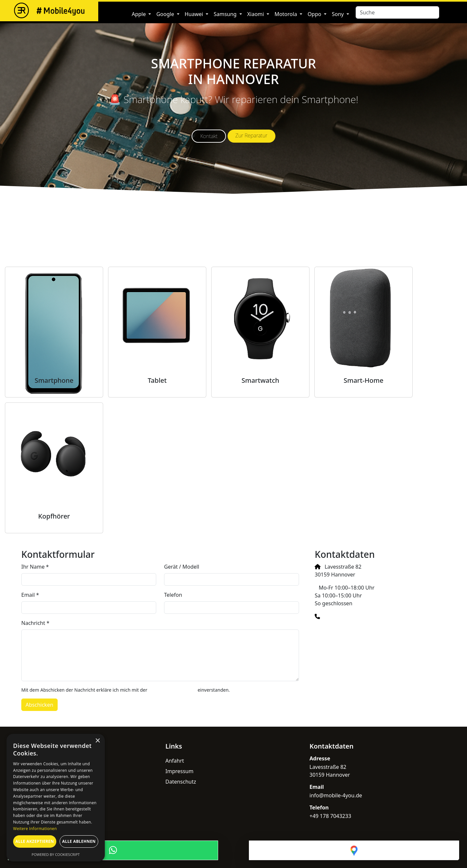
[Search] (397, 12)
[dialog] (56, 798)
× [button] (97, 741)
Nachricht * (35, 623)
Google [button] (166, 14)
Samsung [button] (226, 14)
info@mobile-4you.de (345, 629)
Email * (30, 595)
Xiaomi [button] (256, 14)
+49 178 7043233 (345, 616)
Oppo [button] (315, 14)
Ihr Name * (35, 567)
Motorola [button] (286, 14)
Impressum (179, 771)
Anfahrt (175, 761)
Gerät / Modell (182, 567)
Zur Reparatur (252, 135)
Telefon (173, 595)
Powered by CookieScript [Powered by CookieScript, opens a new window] (56, 854)
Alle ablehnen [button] (79, 841)
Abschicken (39, 705)
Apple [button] (139, 14)
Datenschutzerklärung (172, 690)
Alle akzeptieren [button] (35, 841)
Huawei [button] (195, 14)
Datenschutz (181, 782)
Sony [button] (338, 14)
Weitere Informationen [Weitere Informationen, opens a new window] (35, 829)
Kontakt (209, 136)
